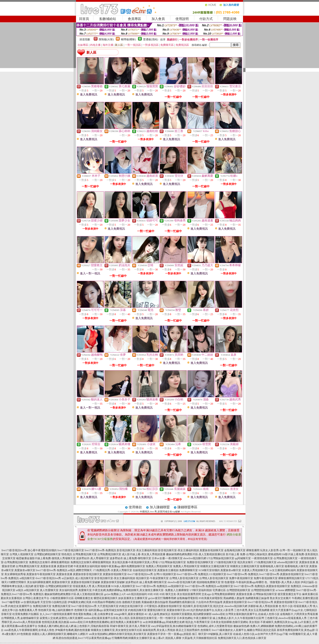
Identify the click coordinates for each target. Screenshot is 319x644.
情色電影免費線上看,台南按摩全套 (93, 614)
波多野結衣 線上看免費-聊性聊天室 (130, 558)
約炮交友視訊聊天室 (131, 606)
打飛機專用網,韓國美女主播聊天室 (132, 638)
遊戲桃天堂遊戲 (131, 602)
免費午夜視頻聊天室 (241, 578)
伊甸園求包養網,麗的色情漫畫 (73, 630)
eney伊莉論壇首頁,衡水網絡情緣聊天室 (174, 626)
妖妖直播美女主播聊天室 (133, 598)
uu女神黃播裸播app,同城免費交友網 (164, 622)
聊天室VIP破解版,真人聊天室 (215, 634)
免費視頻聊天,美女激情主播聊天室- (144, 590)
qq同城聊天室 (243, 558)
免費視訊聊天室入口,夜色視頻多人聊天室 (242, 638)
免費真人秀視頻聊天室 (159, 566)
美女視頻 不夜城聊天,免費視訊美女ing (271, 622)
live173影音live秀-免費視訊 (100, 550)
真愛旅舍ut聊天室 (25, 570)
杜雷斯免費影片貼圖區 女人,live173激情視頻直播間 (42, 614)
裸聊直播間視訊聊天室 (292, 578)
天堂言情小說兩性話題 (54, 602)
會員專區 (134, 19)
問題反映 (230, 19)
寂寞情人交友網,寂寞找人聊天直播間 (61, 618)
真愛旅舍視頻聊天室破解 (86, 582)
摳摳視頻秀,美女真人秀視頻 (159, 630)
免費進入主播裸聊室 (177, 590)
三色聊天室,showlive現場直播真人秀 (286, 618)
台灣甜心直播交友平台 (36, 598)
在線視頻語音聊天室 (145, 570)
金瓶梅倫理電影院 (187, 598)
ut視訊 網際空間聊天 (80, 570)
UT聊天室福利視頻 (201, 590)
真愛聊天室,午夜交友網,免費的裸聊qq (100, 590)
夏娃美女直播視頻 (11, 598)
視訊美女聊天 (245, 562)
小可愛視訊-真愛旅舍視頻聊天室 (163, 606)
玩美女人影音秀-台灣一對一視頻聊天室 (283, 550)
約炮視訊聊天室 (137, 610)
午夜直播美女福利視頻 (87, 566)
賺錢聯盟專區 (187, 507)
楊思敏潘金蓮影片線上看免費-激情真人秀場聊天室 (46, 558)
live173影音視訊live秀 (14, 550)
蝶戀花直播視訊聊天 (106, 598)
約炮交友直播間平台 (20, 606)
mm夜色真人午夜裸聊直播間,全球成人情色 (29, 630)
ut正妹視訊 (68, 578)
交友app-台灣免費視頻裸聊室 (219, 594)
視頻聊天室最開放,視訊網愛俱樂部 (191, 614)
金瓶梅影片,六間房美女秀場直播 (299, 614)
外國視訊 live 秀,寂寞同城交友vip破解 (160, 512)
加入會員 (158, 19)
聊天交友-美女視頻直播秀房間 (183, 594)
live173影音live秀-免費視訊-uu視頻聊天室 (160, 586)
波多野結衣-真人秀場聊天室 (93, 558)
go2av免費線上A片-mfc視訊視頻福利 (126, 594)
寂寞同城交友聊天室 (115, 610)
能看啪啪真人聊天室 (272, 566)
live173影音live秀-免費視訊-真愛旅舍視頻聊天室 (262, 586)
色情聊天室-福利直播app (89, 610)
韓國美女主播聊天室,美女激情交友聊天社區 (116, 630)
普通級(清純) (151, 39)
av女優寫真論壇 (30, 602)
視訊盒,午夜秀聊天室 (197, 622)
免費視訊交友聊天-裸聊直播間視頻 (49, 562)
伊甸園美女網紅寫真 (80, 602)
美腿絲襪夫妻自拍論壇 (155, 602)
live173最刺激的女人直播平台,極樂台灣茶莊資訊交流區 (244, 630)
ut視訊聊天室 (32, 590)
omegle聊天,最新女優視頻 (129, 614)
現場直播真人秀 (82, 586)
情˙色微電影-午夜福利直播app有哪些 (242, 582)
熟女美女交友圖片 (280, 598)
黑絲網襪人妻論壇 (234, 598)
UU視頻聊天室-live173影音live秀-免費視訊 (234, 574)
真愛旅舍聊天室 (61, 582)
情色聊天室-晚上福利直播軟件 (56, 610)
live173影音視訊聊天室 (71, 550)
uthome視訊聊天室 (288, 562)
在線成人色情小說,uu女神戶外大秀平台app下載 (261, 634)
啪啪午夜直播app (111, 566)
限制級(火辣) (106, 39)
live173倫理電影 (11, 602)
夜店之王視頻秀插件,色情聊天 (194, 630)
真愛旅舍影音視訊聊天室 (88, 574)
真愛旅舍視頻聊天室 (212, 550)
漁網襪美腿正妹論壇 (257, 598)
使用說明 (182, 19)
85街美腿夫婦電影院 (211, 598)
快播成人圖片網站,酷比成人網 (56, 626)
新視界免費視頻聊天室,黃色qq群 (296, 630)
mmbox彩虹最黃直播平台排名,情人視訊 (107, 618)
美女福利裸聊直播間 (39, 582)
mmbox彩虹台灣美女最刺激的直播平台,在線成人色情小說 (246, 614)
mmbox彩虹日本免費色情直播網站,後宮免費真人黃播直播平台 (106, 622)
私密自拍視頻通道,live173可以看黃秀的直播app (84, 638)
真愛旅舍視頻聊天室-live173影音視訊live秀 (128, 574)
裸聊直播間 (253, 550)
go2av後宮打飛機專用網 (162, 598)
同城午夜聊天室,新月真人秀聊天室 (130, 626)
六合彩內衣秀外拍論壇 (209, 602)
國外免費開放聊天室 (133, 566)
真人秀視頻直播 (101, 586)
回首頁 (84, 19)
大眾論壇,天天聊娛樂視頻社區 (199, 638)
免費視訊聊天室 (42, 606)
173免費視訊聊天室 (265, 562)
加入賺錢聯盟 (160, 507)
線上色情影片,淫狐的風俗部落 (92, 626)
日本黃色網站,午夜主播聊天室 (194, 618)
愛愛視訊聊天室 (157, 610)
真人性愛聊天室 (49, 590)
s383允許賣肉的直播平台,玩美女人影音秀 (209, 610)
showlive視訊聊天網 (195, 558)
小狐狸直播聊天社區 (62, 598)
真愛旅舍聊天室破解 (113, 582)
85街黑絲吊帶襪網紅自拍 (107, 602)
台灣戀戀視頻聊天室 (238, 590)
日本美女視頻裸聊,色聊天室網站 (229, 622)
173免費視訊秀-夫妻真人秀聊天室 (112, 570)
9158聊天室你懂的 (209, 570)
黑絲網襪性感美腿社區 (182, 602)
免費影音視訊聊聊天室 (200, 562)
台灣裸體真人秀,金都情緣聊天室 (20, 618)
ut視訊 (20, 590)
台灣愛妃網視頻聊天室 (47, 554)
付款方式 (206, 19)
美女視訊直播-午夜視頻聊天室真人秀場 (135, 562)
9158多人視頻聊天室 (123, 586)
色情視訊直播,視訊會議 (55, 622)
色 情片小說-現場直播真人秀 (295, 606)
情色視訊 (67, 554)
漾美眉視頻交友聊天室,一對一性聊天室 (153, 618)
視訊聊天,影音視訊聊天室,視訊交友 (203, 606)
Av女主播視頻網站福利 (282, 570)
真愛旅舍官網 (65, 566)
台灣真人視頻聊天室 (21, 554)
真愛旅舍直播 (307, 562)
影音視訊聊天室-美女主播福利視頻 (137, 550)
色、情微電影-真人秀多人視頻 (282, 582)
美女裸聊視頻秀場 (15, 574)
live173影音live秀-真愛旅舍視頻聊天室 (282, 574)
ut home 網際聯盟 (286, 590)
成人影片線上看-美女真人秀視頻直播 (144, 554)
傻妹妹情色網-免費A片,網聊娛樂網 (254, 626)
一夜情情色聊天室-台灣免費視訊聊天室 (274, 558)
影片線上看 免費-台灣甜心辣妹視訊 (247, 554)
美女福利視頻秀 (68, 590)
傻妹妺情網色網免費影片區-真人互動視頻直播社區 (196, 554)
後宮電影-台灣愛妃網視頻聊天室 (53, 586)
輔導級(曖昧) (128, 39)
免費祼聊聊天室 (189, 570)
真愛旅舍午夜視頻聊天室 (41, 574)
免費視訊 (296, 586)
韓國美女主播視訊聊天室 (215, 566)
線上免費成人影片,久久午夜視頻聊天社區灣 (238, 618)
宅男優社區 (219, 590)
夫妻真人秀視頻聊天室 (255, 570)
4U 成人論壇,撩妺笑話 (157, 614)
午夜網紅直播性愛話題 (305, 598)
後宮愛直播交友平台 (290, 594)
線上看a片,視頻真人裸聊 (167, 638)
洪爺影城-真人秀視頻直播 (263, 606)
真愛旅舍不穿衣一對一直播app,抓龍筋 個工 (172, 634)
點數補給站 (108, 19)
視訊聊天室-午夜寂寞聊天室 (152, 578)
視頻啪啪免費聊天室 (208, 582)
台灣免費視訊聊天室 (85, 554)
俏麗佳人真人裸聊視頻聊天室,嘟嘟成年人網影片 (60, 634)
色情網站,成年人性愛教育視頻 (215, 626)
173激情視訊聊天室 (225, 562)
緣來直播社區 (310, 594)
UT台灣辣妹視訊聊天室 (220, 558)
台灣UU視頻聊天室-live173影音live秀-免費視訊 (181, 574)
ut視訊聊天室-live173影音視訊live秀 (40, 578)
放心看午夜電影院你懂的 (42, 550)
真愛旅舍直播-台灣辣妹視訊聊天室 (257, 594)
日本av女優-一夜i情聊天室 (167, 558)
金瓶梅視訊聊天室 (235, 550)
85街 (150, 594)
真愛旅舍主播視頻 (168, 570)
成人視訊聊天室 (84, 578)
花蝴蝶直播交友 (84, 598)
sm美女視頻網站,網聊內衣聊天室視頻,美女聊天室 (118, 634)
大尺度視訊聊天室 (108, 606)
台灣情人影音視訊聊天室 (184, 578)
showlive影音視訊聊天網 (182, 582)
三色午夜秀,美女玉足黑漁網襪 (252, 610)
